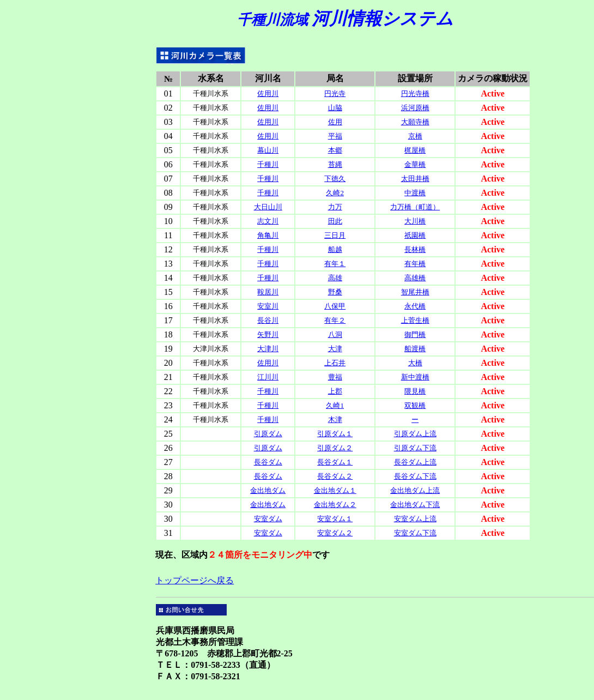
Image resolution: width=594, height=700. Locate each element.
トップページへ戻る (195, 580)
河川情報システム (345, 19)
